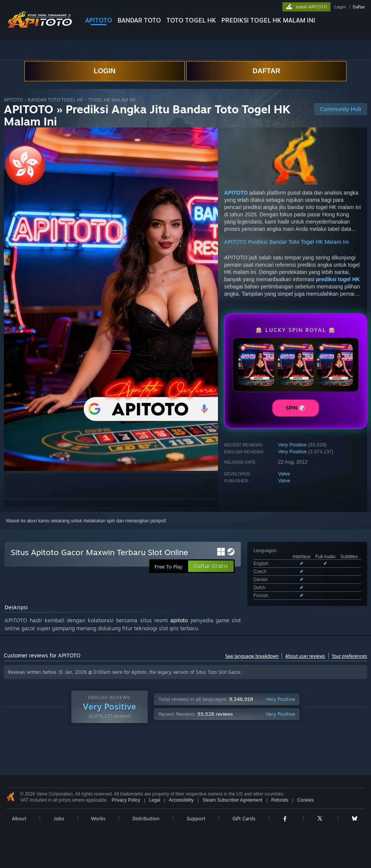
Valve (284, 474)
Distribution (146, 818)
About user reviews (305, 656)
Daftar (359, 7)
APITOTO (99, 20)
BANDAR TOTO (139, 20)
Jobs (59, 818)
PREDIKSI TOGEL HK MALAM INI (268, 20)
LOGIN (104, 71)
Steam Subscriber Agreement (233, 800)
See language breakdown (252, 656)
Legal (154, 800)
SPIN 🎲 (296, 408)
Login (340, 7)
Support (196, 818)
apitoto (179, 620)
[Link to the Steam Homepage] (40, 26)
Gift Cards (244, 818)
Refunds (280, 800)
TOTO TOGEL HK (191, 20)
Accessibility (181, 800)
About (19, 818)
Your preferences (349, 656)
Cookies (305, 800)
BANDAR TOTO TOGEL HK (56, 100)
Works (98, 818)
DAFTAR (267, 71)
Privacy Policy (126, 800)
